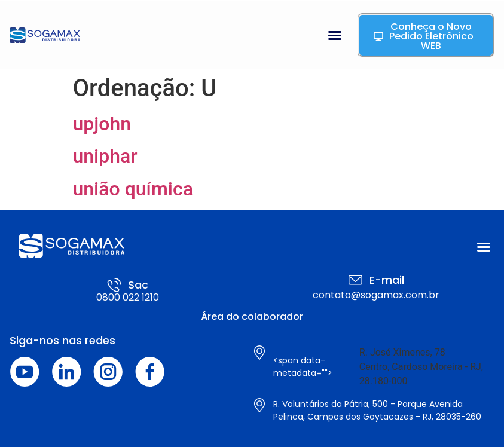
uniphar (105, 156)
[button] (335, 35)
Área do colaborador (252, 316)
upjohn (102, 124)
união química (133, 189)
